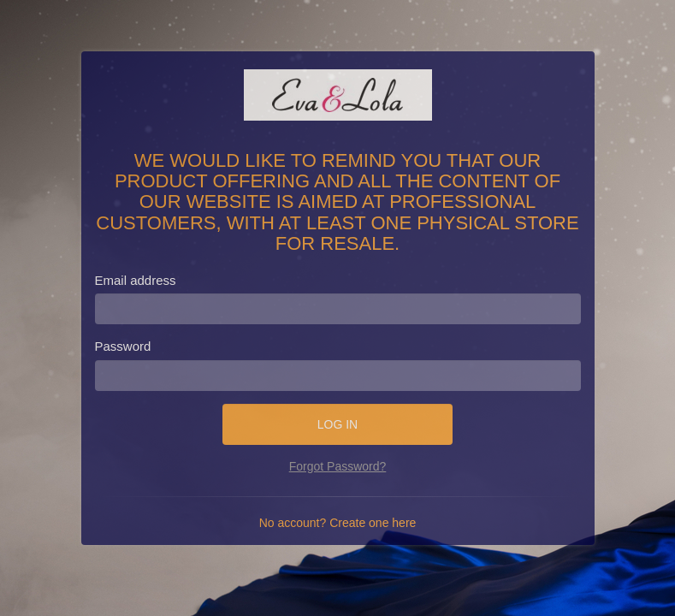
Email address (136, 280)
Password (123, 346)
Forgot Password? (338, 466)
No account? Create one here (338, 523)
